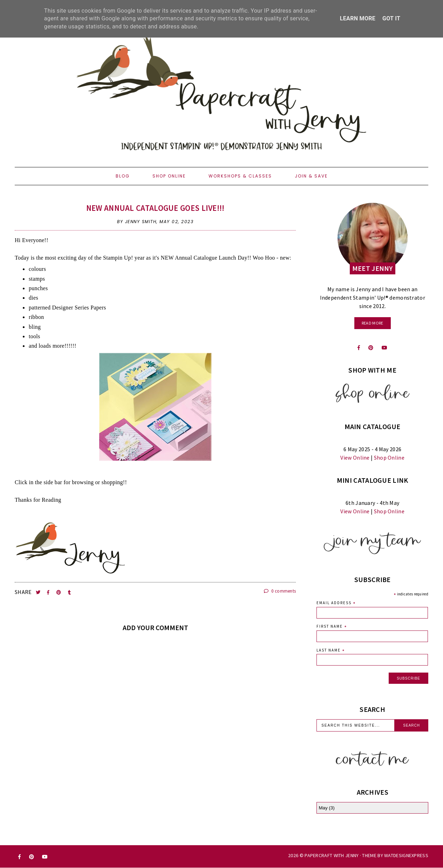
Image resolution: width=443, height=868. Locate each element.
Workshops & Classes (240, 176)
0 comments (280, 591)
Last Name (331, 651)
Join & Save (311, 176)
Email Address (336, 604)
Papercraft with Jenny (332, 855)
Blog (123, 176)
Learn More (358, 18)
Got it (391, 18)
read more (373, 323)
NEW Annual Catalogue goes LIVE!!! (155, 208)
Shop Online (169, 176)
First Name (332, 627)
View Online (355, 458)
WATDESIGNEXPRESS (406, 855)
